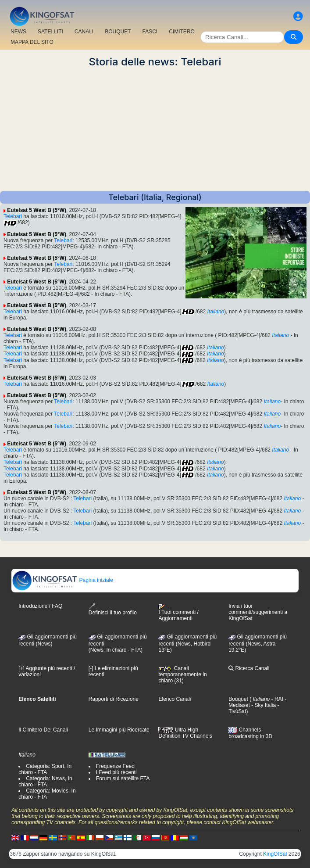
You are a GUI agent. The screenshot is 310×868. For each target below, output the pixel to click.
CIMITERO (182, 32)
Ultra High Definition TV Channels (185, 733)
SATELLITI (50, 32)
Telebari (13, 216)
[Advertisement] (155, 129)
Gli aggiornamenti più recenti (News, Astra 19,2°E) (258, 643)
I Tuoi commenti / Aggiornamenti (178, 613)
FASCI (150, 32)
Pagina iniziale (62, 580)
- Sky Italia (263, 705)
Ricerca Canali (249, 668)
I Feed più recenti (116, 772)
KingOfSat (275, 854)
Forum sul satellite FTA (123, 778)
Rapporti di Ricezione (114, 699)
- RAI (276, 699)
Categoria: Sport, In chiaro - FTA (45, 769)
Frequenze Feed (115, 766)
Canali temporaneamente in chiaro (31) (182, 674)
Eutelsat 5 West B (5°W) (37, 210)
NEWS (18, 32)
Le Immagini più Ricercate (119, 730)
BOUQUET (118, 32)
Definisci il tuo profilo (113, 609)
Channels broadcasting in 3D (250, 733)
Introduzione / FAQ (40, 606)
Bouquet (238, 699)
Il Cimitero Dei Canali (43, 730)
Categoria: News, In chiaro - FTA (45, 782)
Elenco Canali (175, 699)
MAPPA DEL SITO (32, 42)
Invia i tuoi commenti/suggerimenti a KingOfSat (258, 612)
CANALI (84, 32)
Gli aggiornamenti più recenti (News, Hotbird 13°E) (187, 643)
